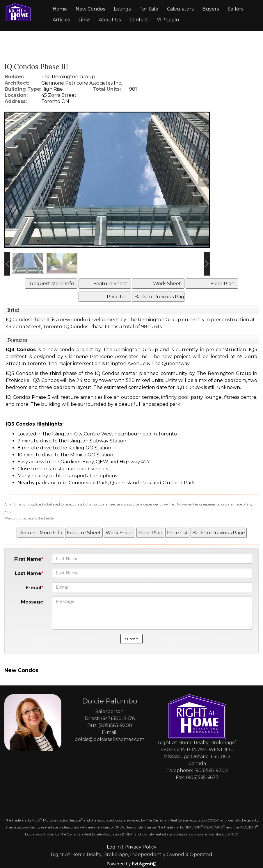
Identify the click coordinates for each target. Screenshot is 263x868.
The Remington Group (154, 320)
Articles (61, 20)
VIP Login (168, 20)
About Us (110, 20)
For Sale (149, 9)
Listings (122, 9)
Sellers (235, 9)
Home (60, 9)
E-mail (33, 588)
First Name (28, 559)
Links (84, 20)
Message (32, 602)
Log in (114, 847)
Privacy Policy (141, 847)
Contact (139, 20)
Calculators (180, 9)
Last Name (28, 573)
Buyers (210, 9)
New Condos (90, 9)
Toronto (53, 327)
